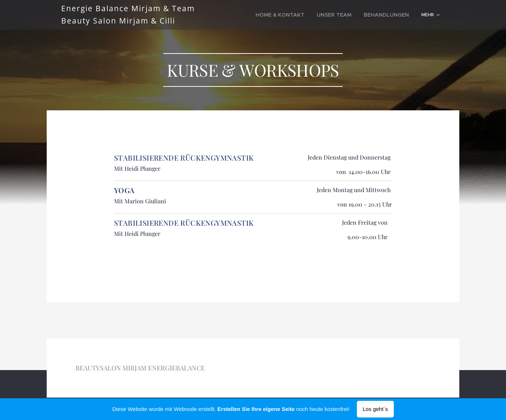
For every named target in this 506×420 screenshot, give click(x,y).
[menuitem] (296, 15)
